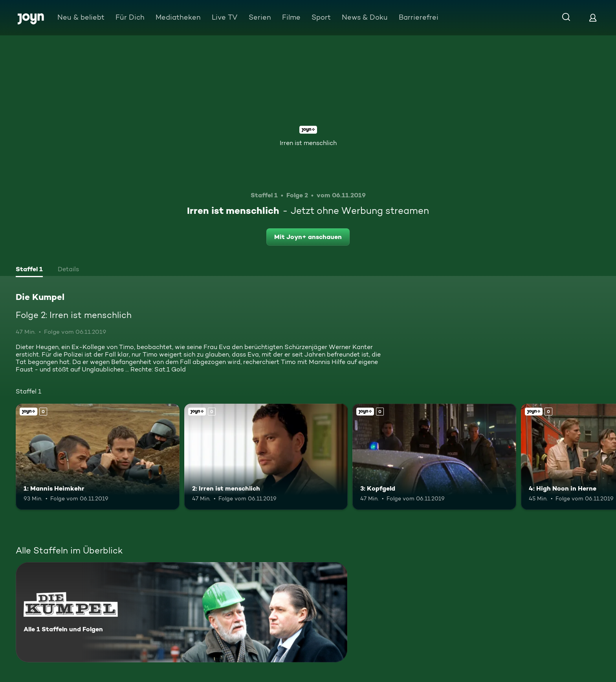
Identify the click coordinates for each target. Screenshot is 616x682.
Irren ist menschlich (308, 143)
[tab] (29, 270)
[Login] (593, 17)
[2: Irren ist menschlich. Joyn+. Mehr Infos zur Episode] (266, 457)
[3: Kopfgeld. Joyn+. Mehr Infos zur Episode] (434, 457)
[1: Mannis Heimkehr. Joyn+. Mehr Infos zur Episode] (98, 457)
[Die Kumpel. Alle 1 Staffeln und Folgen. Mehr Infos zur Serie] (181, 612)
